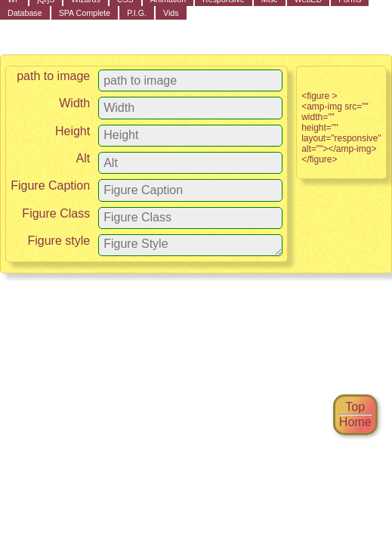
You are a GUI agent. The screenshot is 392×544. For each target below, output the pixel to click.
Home (355, 422)
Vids (171, 13)
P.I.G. (137, 13)
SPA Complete (85, 13)
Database (25, 13)
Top (356, 407)
